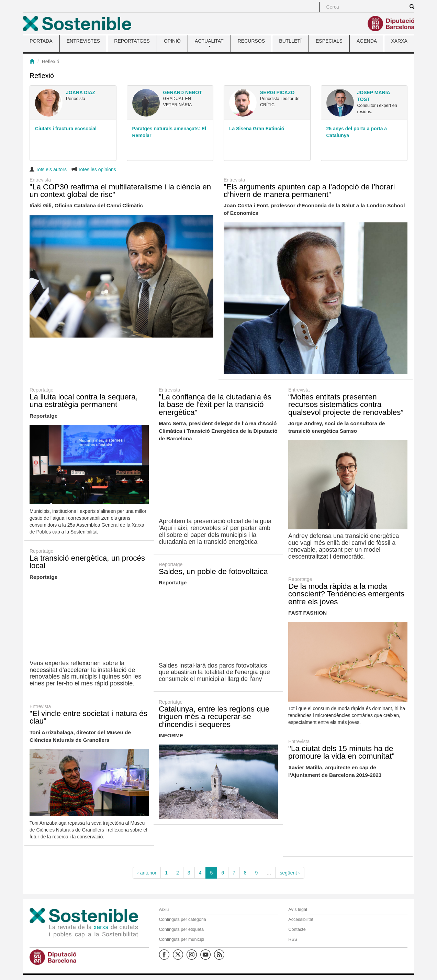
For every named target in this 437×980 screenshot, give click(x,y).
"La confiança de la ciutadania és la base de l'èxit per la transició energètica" (215, 405)
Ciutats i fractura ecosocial (66, 129)
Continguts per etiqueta (181, 929)
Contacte (297, 929)
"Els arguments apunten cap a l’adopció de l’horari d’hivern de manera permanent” (309, 191)
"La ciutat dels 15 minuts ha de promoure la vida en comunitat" (341, 752)
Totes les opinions (97, 169)
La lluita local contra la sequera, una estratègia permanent (84, 401)
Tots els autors (51, 169)
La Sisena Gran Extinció (257, 129)
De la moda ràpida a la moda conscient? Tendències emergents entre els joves (346, 594)
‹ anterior (147, 873)
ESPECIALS (329, 41)
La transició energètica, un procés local (87, 562)
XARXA (399, 41)
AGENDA (367, 41)
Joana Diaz (81, 92)
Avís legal (298, 910)
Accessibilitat (301, 920)
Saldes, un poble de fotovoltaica (213, 571)
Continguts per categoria (183, 920)
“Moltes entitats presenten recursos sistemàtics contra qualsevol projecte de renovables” (346, 405)
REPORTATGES (132, 41)
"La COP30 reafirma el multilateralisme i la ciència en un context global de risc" (120, 191)
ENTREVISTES (83, 41)
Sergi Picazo (277, 92)
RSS (293, 939)
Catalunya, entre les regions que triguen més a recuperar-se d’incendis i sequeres (214, 717)
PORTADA (41, 41)
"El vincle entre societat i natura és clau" (88, 717)
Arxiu (164, 910)
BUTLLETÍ (290, 41)
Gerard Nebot (183, 92)
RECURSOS (251, 41)
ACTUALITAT (209, 43)
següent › (290, 873)
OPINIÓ (172, 41)
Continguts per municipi (182, 939)
